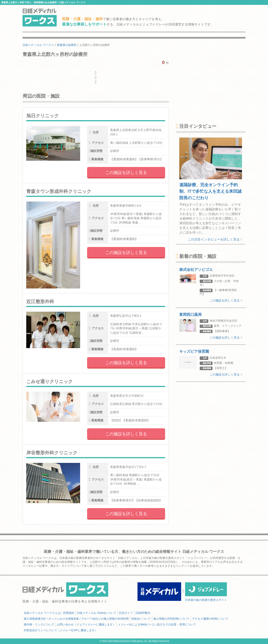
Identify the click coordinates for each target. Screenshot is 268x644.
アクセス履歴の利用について (210, 619)
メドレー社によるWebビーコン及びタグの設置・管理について (157, 625)
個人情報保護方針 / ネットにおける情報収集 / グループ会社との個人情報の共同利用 (76, 619)
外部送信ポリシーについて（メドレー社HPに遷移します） (60, 630)
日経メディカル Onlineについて (97, 613)
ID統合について (141, 619)
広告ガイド (126, 613)
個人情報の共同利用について (171, 619)
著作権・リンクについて (39, 625)
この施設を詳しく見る (126, 173)
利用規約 (69, 613)
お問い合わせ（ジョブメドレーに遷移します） (86, 625)
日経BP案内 (143, 613)
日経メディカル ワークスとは (42, 613)
